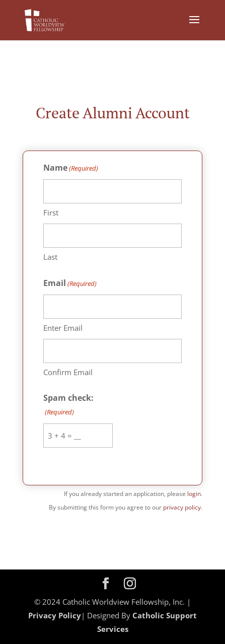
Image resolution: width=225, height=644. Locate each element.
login (194, 494)
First (51, 212)
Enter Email (63, 328)
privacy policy (182, 507)
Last (50, 257)
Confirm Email (68, 372)
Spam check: (68, 406)
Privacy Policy (55, 615)
